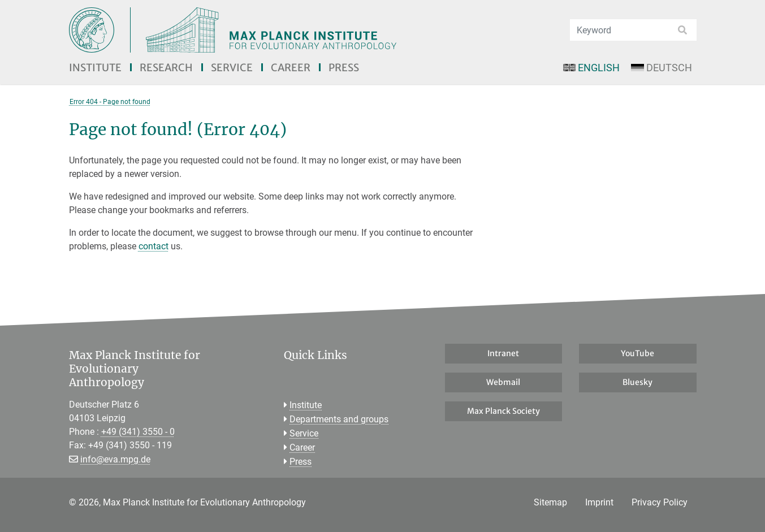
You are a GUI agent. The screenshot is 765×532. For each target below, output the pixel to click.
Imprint (599, 502)
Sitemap (550, 502)
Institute (95, 68)
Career (291, 68)
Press (344, 68)
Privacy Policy (660, 502)
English (591, 68)
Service (232, 68)
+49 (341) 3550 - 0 (138, 432)
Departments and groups (339, 419)
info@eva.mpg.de (115, 459)
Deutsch (661, 68)
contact (154, 246)
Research (166, 68)
